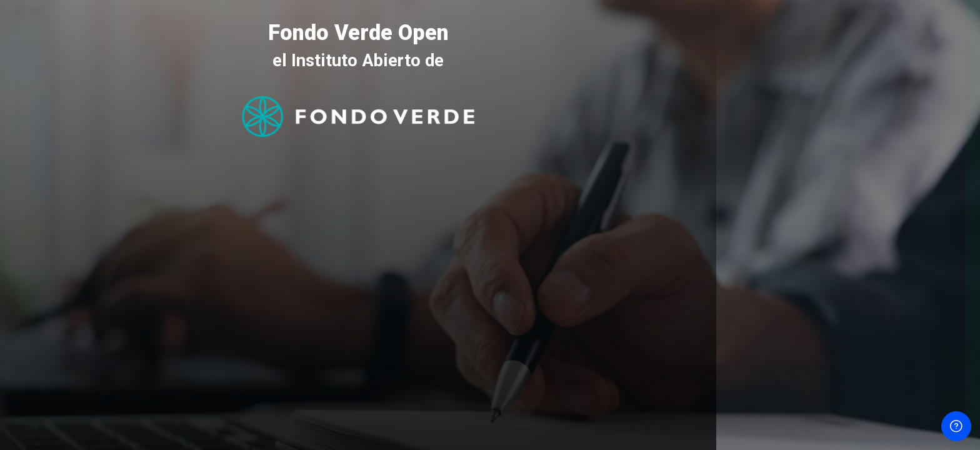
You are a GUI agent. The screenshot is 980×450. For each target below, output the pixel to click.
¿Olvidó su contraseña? (923, 302)
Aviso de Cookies (848, 414)
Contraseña (760, 242)
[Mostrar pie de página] (956, 426)
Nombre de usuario (776, 182)
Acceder (848, 335)
